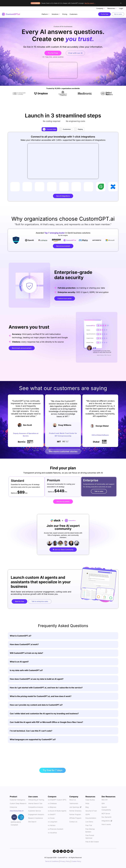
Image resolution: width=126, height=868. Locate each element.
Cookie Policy (76, 861)
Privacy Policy (65, 861)
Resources (112, 8)
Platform (45, 14)
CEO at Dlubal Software (100, 435)
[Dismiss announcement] (121, 3)
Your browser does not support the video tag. (63, 70)
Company (101, 8)
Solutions (56, 14)
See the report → (90, 3)
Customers (73, 14)
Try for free (104, 14)
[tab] (49, 129)
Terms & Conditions (52, 861)
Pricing (65, 14)
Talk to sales (118, 14)
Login (121, 8)
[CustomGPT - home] (11, 14)
